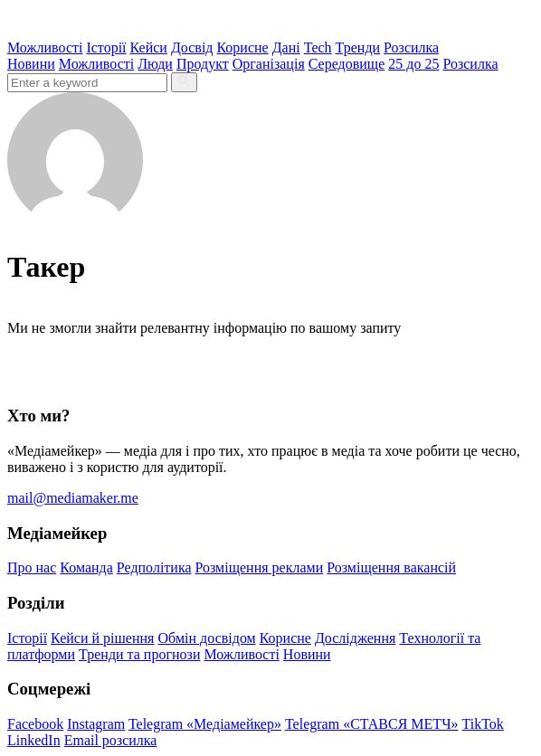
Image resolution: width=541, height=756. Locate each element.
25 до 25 (413, 64)
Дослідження (355, 638)
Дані (286, 47)
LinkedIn (34, 740)
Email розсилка (111, 740)
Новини (31, 64)
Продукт (203, 64)
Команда (86, 567)
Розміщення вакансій (391, 567)
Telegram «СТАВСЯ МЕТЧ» (372, 724)
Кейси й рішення (102, 638)
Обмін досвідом (206, 638)
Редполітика (154, 567)
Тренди (358, 47)
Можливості (45, 47)
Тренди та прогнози (139, 654)
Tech (318, 47)
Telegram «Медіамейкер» (205, 724)
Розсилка (411, 47)
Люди (155, 64)
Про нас (32, 567)
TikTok (483, 724)
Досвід (192, 47)
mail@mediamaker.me (73, 498)
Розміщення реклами (260, 567)
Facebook (35, 724)
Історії (106, 47)
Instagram (96, 724)
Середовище (347, 64)
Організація (269, 64)
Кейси (149, 47)
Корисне (242, 47)
